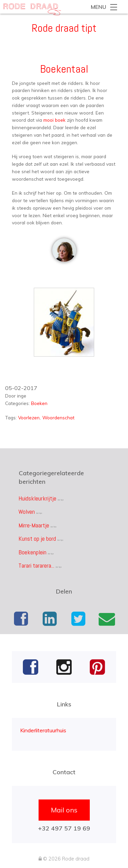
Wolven (27, 512)
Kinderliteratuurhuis (44, 730)
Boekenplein (32, 552)
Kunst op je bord (37, 538)
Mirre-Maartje (34, 525)
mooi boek (54, 120)
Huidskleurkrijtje (37, 498)
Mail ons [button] (64, 810)
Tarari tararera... (36, 565)
